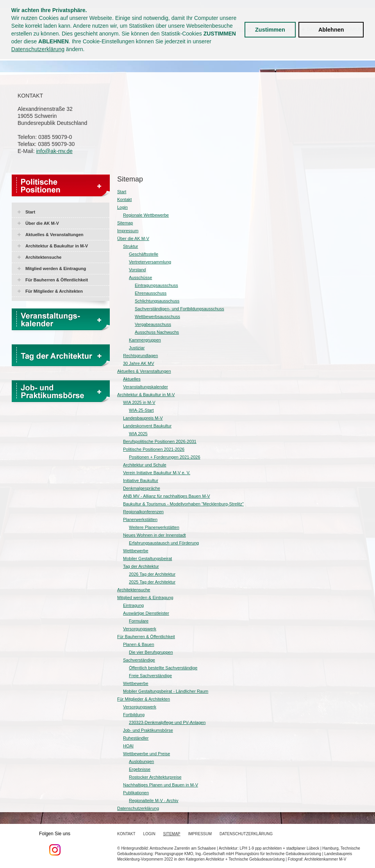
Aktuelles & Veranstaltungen (54, 235)
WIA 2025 (138, 434)
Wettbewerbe (136, 551)
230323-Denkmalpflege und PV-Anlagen (167, 722)
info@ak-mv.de (54, 151)
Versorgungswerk (140, 629)
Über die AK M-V (42, 223)
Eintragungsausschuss (156, 285)
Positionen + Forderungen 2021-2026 (165, 457)
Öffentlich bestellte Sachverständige (163, 668)
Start (30, 212)
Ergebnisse (140, 769)
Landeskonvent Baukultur (147, 426)
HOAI (128, 746)
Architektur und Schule (145, 465)
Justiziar (137, 348)
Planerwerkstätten (140, 519)
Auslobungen (141, 761)
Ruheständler (136, 738)
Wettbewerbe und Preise (146, 754)
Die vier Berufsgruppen (151, 652)
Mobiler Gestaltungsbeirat (147, 559)
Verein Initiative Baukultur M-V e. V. (157, 473)
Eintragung (133, 605)
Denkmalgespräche (142, 488)
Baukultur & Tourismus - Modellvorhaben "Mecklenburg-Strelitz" (183, 504)
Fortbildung (134, 715)
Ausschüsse (140, 277)
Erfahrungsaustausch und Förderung (164, 543)
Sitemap (125, 223)
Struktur (131, 246)
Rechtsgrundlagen (140, 356)
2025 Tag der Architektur (152, 582)
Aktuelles (132, 379)
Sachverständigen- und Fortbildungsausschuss (179, 309)
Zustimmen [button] (270, 30)
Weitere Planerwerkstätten (154, 527)
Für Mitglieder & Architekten (54, 291)
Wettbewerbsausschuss (157, 317)
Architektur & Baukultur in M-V (57, 246)
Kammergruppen (145, 340)
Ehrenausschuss (151, 293)
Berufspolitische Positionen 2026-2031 (160, 441)
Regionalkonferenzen (143, 512)
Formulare (139, 621)
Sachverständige (139, 660)
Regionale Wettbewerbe (146, 215)
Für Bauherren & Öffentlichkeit (57, 280)
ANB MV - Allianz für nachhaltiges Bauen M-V (167, 496)
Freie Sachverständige (150, 676)
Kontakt (124, 199)
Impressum (128, 231)
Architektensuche (43, 257)
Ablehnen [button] (331, 30)
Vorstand (137, 270)
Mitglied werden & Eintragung (56, 269)
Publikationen (136, 793)
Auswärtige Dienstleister (146, 613)
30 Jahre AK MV (139, 363)
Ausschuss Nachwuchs (157, 332)
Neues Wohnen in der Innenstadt (154, 535)
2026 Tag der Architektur (152, 574)
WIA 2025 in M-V (139, 402)
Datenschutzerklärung (38, 49)
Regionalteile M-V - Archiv (154, 800)
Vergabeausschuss (153, 324)
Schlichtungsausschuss (157, 301)
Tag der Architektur (141, 566)
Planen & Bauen (139, 644)
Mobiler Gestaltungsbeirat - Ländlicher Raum (166, 691)
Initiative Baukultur (141, 480)
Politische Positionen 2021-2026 (154, 449)
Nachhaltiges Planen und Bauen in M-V (161, 785)
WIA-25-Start (141, 410)
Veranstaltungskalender (146, 387)
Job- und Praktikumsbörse (148, 730)
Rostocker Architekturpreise (155, 777)
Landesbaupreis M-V (143, 418)
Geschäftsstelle (144, 254)
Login (122, 207)
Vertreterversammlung (150, 262)
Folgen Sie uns (55, 843)
